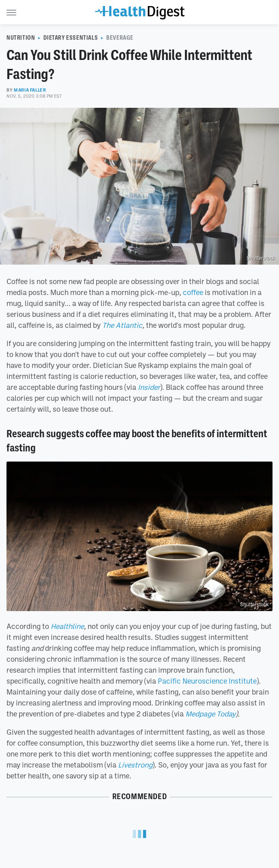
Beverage (120, 38)
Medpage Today (210, 714)
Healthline (67, 626)
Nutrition (21, 38)
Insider (149, 387)
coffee (193, 292)
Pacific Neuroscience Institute (207, 681)
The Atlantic (122, 325)
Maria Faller (30, 90)
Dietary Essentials (71, 38)
